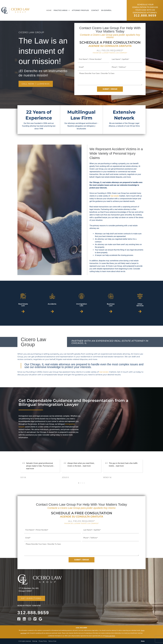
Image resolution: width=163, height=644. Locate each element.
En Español (106, 10)
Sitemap (35, 641)
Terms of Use (52, 641)
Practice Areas (62, 10)
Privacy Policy (43, 641)
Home (49, 10)
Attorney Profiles (80, 10)
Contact (95, 10)
